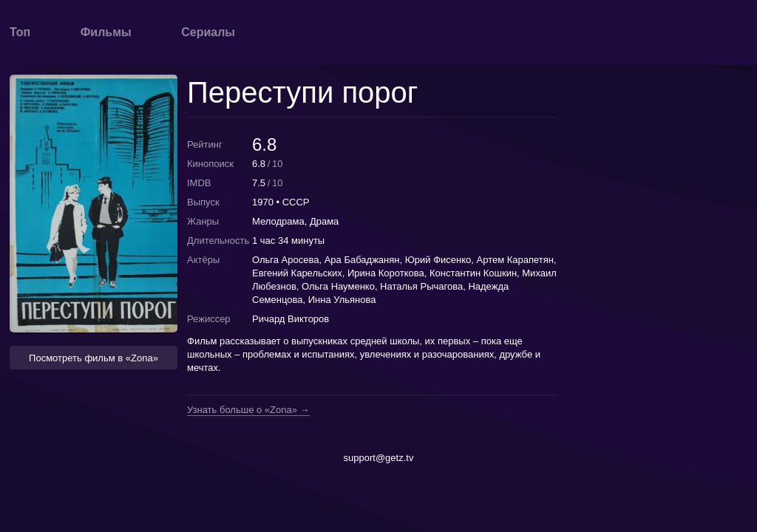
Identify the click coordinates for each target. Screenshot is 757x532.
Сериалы (208, 32)
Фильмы (106, 32)
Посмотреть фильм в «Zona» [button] (94, 358)
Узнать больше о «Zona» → (248, 410)
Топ (20, 32)
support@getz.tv (379, 458)
